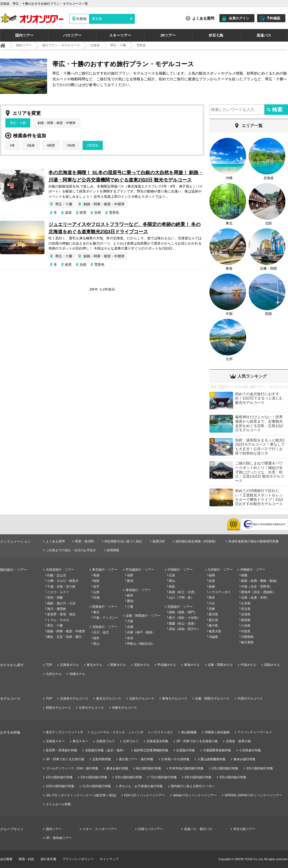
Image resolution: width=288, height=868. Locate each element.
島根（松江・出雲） (183, 592)
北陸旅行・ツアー (105, 627)
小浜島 (246, 626)
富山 (96, 644)
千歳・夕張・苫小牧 (61, 587)
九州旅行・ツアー (220, 570)
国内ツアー (24, 35)
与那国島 (247, 637)
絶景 (52, 145)
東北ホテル (95, 665)
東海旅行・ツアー (138, 590)
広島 (172, 575)
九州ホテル (54, 674)
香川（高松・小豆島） (185, 618)
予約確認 (273, 18)
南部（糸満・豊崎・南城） (260, 581)
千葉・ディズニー (106, 618)
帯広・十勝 (18, 123)
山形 (96, 592)
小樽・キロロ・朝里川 (63, 581)
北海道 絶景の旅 (238, 741)
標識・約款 (26, 859)
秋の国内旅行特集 (149, 768)
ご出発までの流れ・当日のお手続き (71, 550)
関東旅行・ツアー (105, 607)
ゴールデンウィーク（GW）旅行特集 (72, 768)
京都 (130, 627)
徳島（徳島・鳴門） (183, 612)
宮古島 (246, 609)
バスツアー (72, 35)
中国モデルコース (250, 699)
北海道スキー (55, 741)
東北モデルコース (109, 699)
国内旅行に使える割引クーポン (193, 786)
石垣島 (246, 614)
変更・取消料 (85, 541)
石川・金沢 (101, 632)
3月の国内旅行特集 (260, 768)
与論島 (213, 637)
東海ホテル (192, 665)
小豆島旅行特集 (250, 750)
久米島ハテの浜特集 (175, 759)
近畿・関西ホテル (220, 665)
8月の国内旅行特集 (198, 777)
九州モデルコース (91, 708)
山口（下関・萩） (181, 598)
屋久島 (213, 620)
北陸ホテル (142, 665)
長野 (130, 575)
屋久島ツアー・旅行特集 (136, 759)
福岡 (212, 575)
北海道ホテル (69, 665)
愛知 (130, 601)
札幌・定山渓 (57, 575)
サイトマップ (109, 859)
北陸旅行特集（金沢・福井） (106, 750)
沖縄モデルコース (124, 708)
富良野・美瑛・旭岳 (61, 614)
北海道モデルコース (74, 699)
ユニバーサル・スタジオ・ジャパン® (117, 732)
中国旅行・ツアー (180, 570)
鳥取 (172, 587)
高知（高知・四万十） (185, 629)
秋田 (96, 581)
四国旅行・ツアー (180, 607)
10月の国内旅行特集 (60, 786)
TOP (49, 665)
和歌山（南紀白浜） (141, 644)
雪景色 (93, 145)
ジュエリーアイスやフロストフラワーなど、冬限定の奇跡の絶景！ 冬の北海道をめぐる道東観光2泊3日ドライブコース (124, 228)
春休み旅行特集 (245, 759)
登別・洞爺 (55, 598)
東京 (96, 612)
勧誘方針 (159, 541)
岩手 (96, 587)
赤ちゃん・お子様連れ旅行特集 (141, 786)
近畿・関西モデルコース (212, 699)
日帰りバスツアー (151, 829)
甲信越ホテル (167, 665)
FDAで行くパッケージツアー (145, 795)
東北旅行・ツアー (105, 570)
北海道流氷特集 (157, 741)
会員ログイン (239, 18)
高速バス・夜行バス (198, 829)
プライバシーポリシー (78, 859)
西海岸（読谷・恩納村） (258, 592)
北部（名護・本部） (255, 598)
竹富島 (246, 631)
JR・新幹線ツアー (59, 838)
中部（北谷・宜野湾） (257, 587)
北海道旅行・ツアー (60, 570)
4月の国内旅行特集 (59, 777)
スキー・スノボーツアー (100, 829)
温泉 (32, 145)
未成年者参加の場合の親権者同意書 (253, 541)
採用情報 (113, 550)
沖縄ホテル (77, 674)
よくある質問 (203, 18)
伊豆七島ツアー (244, 829)
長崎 (212, 587)
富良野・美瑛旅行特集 (62, 750)
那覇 (244, 575)
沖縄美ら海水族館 (217, 732)
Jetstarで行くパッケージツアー (195, 795)
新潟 (130, 581)
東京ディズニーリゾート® (64, 732)
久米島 (246, 603)
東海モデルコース (175, 699)
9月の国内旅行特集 (233, 777)
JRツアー (168, 35)
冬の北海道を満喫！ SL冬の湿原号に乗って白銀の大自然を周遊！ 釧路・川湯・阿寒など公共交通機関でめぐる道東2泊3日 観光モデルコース (126, 176)
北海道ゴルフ (106, 741)
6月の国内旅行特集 (129, 777)
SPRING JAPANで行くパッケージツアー (253, 795)
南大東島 (247, 642)
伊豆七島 (216, 35)
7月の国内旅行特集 (164, 777)
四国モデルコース (58, 708)
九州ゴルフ (131, 741)
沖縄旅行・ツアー (253, 570)
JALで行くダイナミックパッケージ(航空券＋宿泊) (81, 795)
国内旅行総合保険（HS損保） (197, 541)
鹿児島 (213, 614)
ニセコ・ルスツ (58, 592)
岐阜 (130, 595)
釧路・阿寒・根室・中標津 (57, 123)
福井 (96, 638)
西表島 (246, 620)
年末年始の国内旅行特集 (186, 768)
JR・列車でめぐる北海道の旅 (197, 741)
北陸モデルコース (142, 699)
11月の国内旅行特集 (96, 786)
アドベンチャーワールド (255, 732)
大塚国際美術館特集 (217, 750)
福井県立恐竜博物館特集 (151, 750)
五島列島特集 (102, 759)
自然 (72, 145)
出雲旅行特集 (186, 750)
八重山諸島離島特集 (212, 759)
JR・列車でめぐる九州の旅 (65, 759)
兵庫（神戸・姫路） (141, 632)
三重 (130, 607)
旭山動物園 (189, 732)
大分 (212, 603)
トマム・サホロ (58, 620)
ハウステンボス (220, 592)
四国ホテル (272, 665)
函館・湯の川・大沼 (61, 603)
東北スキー (80, 741)
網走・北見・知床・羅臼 (64, 637)
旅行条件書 (48, 859)
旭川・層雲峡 (57, 609)
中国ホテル (248, 665)
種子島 (213, 626)
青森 (96, 575)
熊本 (212, 598)
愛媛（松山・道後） (183, 623)
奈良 (130, 638)
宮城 (96, 598)
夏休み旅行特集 (117, 768)
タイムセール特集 (58, 804)
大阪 (130, 621)
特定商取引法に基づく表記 (123, 541)
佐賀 (212, 581)
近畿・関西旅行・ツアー (143, 616)
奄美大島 (215, 631)
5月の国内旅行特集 (94, 777)
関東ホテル (118, 665)
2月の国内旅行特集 (225, 768)
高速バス (264, 35)
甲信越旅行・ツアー (140, 570)
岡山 (172, 581)
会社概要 (6, 859)
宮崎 (212, 609)
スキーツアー (120, 35)
